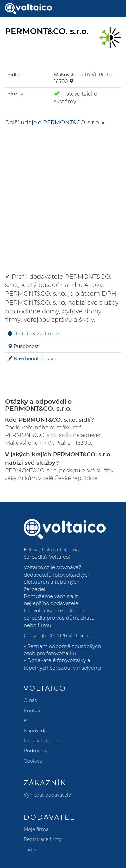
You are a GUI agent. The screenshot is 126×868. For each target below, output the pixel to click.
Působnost (26, 346)
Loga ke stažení (42, 741)
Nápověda (35, 731)
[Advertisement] (63, 196)
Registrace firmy (43, 839)
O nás (30, 700)
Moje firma (36, 829)
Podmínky (35, 751)
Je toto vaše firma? (37, 334)
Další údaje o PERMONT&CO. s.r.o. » (55, 122)
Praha (106, 75)
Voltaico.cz (81, 635)
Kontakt (33, 711)
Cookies (33, 761)
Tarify (30, 850)
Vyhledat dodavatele (47, 795)
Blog (29, 721)
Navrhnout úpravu (35, 359)
